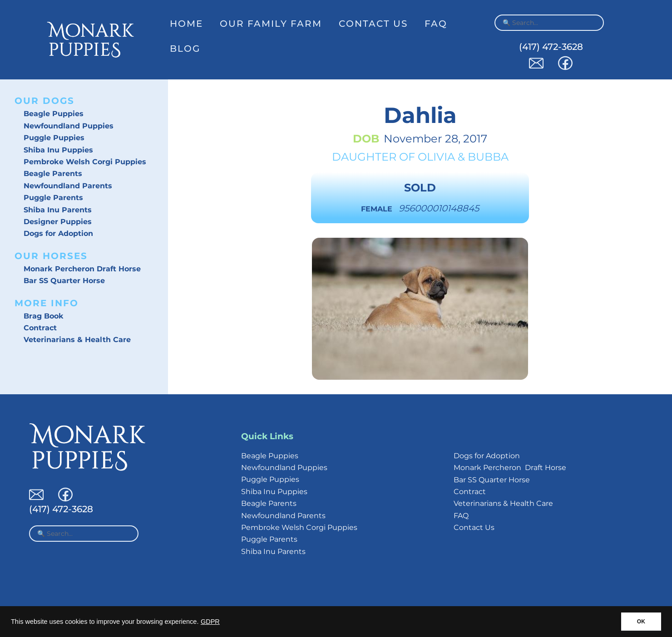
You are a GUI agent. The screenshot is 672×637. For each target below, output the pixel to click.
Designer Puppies (58, 222)
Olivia (436, 157)
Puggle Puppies (54, 138)
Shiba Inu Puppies (58, 150)
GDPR (210, 622)
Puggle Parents (53, 198)
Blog (185, 49)
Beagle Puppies (54, 114)
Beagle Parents (53, 174)
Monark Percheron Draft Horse (82, 269)
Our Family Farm (271, 24)
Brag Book (44, 316)
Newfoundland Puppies (69, 126)
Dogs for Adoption (58, 233)
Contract (40, 328)
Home (186, 24)
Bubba (488, 157)
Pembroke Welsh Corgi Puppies (85, 162)
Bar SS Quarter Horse (64, 281)
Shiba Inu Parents (58, 210)
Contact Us (373, 24)
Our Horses (51, 256)
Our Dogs (44, 101)
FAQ (436, 24)
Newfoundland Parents (68, 186)
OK (641, 622)
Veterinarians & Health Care (77, 340)
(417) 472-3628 (551, 47)
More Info (47, 303)
